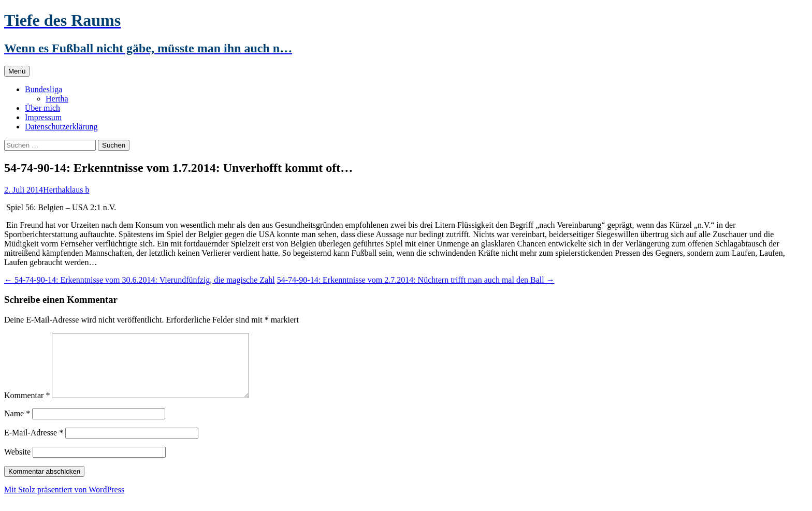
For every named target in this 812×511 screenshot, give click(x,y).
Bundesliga (44, 89)
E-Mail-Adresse (34, 445)
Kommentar (27, 408)
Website (17, 464)
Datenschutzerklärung (61, 127)
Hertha (57, 99)
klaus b (78, 190)
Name (17, 426)
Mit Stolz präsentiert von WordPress (64, 502)
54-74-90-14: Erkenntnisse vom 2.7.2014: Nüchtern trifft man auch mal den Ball (416, 280)
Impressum (43, 117)
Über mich (42, 108)
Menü (17, 71)
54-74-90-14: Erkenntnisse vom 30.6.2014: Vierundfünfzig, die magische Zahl (140, 280)
